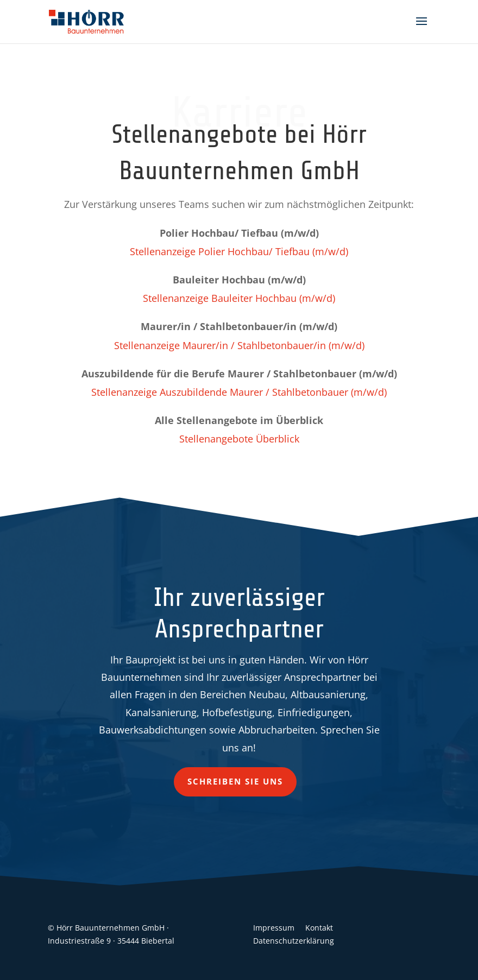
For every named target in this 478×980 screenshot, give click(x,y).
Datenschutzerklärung (294, 941)
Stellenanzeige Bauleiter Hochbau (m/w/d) (239, 298)
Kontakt (319, 928)
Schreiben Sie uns (235, 781)
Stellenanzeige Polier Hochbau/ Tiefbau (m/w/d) (239, 251)
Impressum (274, 928)
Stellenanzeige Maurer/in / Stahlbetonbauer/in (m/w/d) (239, 345)
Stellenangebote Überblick (239, 439)
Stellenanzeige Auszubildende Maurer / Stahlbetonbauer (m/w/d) (239, 392)
